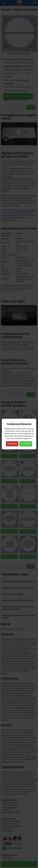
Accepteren (26, 444)
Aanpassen (12, 444)
